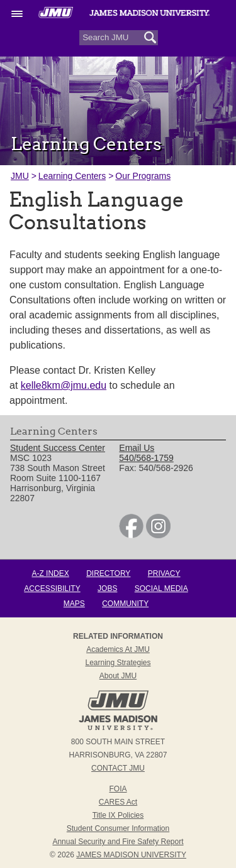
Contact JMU (118, 768)
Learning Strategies (118, 663)
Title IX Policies (118, 815)
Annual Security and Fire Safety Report (118, 842)
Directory (108, 573)
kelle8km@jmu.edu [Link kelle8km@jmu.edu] (64, 385)
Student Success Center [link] (58, 448)
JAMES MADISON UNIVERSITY (131, 855)
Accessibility (52, 589)
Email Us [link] (137, 448)
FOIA (118, 789)
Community (125, 604)
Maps (74, 604)
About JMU (118, 676)
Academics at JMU (118, 649)
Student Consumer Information (118, 828)
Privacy (164, 573)
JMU (20, 176)
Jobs (107, 589)
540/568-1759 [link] (146, 458)
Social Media (161, 589)
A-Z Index (50, 573)
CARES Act (118, 802)
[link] (131, 535)
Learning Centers (72, 176)
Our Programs (143, 176)
